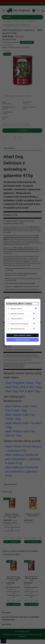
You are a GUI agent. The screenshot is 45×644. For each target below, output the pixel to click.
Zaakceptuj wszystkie (22, 340)
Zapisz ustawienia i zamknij (22, 335)
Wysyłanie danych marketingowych (20, 324)
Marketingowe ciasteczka (17, 314)
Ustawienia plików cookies (19, 304)
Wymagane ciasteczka (16, 309)
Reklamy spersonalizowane (18, 329)
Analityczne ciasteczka (16, 319)
